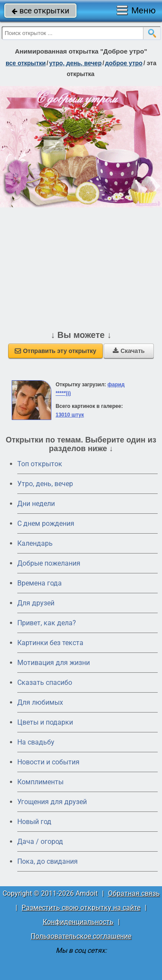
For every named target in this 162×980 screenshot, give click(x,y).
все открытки (40, 11)
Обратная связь (134, 893)
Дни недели (36, 504)
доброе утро (124, 63)
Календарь (35, 543)
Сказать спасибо (45, 682)
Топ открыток (40, 464)
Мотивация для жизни (54, 663)
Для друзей (36, 603)
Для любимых (40, 702)
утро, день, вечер (76, 63)
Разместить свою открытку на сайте (81, 908)
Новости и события (48, 762)
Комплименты (40, 782)
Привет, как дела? (47, 623)
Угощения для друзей (52, 802)
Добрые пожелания (49, 563)
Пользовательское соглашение (81, 936)
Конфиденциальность (78, 922)
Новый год (34, 822)
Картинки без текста (50, 643)
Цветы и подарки (45, 722)
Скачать (129, 351)
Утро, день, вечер (45, 484)
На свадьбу (36, 742)
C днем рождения (46, 523)
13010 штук (70, 415)
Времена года (40, 583)
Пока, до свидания (48, 861)
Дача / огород (40, 842)
